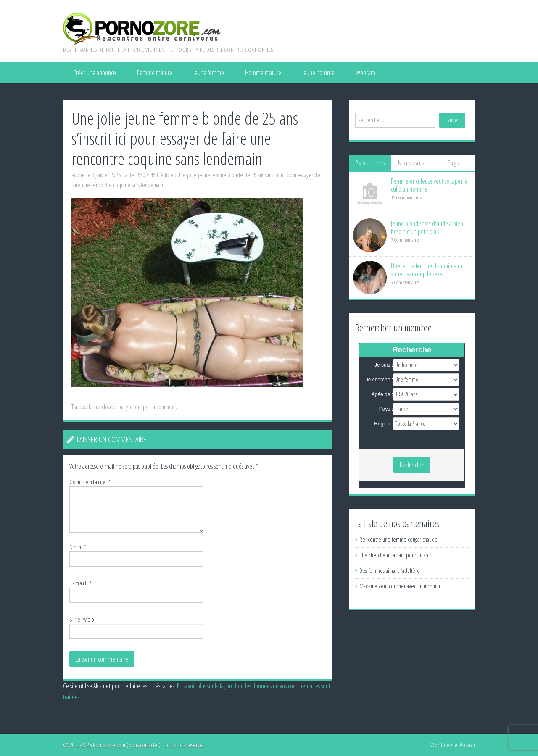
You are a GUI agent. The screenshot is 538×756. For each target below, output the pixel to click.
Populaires (370, 163)
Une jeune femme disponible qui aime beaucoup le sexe (428, 270)
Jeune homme (318, 73)
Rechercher (412, 465)
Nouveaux (412, 163)
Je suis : (384, 365)
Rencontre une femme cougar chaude (398, 539)
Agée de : (382, 394)
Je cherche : (379, 380)
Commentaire (90, 482)
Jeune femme (209, 73)
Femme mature (155, 73)
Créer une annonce (95, 73)
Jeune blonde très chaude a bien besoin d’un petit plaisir (427, 227)
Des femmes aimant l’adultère (390, 571)
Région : (384, 424)
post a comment (159, 407)
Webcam (365, 73)
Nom (78, 547)
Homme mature (263, 73)
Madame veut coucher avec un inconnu (400, 586)
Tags (454, 163)
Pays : (386, 409)
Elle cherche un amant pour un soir (395, 555)
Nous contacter (144, 745)
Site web (82, 619)
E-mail (81, 583)
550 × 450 (148, 175)
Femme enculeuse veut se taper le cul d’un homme (429, 185)
